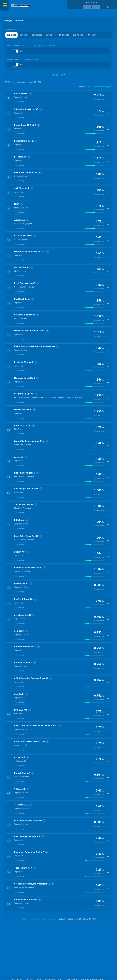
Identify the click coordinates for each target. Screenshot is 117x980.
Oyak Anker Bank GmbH (26, 548)
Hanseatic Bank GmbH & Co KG (30, 337)
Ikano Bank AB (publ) (25, 483)
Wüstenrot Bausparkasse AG (28, 581)
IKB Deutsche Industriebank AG (30, 256)
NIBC (17, 207)
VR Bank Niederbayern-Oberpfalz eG (32, 905)
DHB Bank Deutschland (26, 175)
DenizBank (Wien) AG (25, 288)
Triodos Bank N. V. (23, 889)
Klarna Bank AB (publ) (25, 126)
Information (92, 2)
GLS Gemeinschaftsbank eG (28, 840)
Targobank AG (21, 824)
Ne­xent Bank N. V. (23, 418)
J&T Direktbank (22, 191)
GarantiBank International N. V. (29, 451)
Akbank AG (20, 224)
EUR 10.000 (37, 35)
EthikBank (19, 532)
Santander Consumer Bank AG (29, 873)
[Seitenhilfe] (109, 7)
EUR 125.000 (92, 35)
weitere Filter (58, 75)
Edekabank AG (21, 597)
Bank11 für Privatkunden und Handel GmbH (36, 743)
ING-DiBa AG (20, 727)
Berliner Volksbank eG (25, 662)
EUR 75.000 (78, 35)
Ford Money (20, 159)
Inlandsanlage (20, 102)
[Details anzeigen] (108, 98)
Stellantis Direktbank (24, 321)
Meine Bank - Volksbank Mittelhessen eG (34, 353)
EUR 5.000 (24, 35)
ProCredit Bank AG (23, 613)
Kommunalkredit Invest (26, 921)
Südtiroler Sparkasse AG (26, 110)
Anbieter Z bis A (85, 87)
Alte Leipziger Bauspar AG (27, 856)
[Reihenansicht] (75, 7)
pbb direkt (19, 710)
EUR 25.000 (51, 35)
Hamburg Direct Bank (25, 386)
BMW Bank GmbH (23, 240)
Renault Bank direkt (24, 142)
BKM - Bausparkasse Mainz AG (29, 759)
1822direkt (20, 808)
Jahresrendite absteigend (102, 87)
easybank (19, 467)
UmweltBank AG (22, 791)
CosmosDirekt (21, 94)
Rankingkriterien (50, 941)
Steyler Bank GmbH (24, 516)
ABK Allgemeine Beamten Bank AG (31, 694)
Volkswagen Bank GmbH (26, 499)
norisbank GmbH (22, 629)
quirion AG (19, 564)
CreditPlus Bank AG (24, 402)
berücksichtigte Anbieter (30, 941)
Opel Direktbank (22, 305)
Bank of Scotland (23, 435)
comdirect (19, 645)
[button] (58, 98)
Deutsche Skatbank (24, 370)
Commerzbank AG (23, 678)
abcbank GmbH (22, 272)
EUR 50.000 (64, 35)
